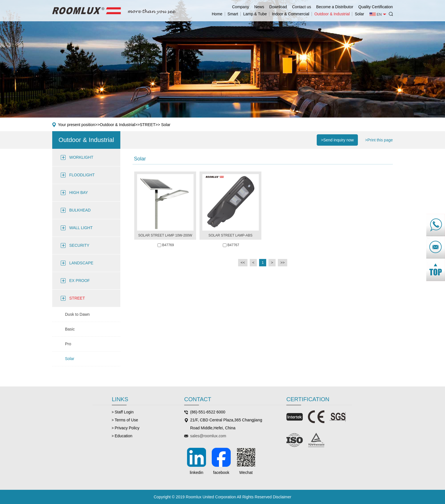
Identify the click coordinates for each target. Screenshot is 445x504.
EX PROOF (79, 281)
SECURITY (79, 245)
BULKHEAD (80, 210)
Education (123, 436)
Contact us (302, 7)
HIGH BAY (79, 193)
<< (243, 263)
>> (283, 263)
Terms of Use (126, 420)
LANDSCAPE (81, 263)
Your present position (76, 125)
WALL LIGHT (81, 228)
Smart (233, 14)
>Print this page (379, 140)
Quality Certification (376, 7)
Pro (68, 344)
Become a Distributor (335, 7)
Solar (359, 14)
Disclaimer (282, 497)
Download (278, 7)
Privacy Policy (127, 428)
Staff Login (124, 412)
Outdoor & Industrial (332, 14)
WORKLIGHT (81, 157)
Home (217, 14)
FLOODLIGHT (82, 175)
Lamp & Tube (255, 14)
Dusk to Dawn (77, 314)
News (259, 7)
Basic (70, 329)
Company (241, 7)
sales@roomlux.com (208, 436)
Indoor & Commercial (291, 14)
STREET (147, 125)
